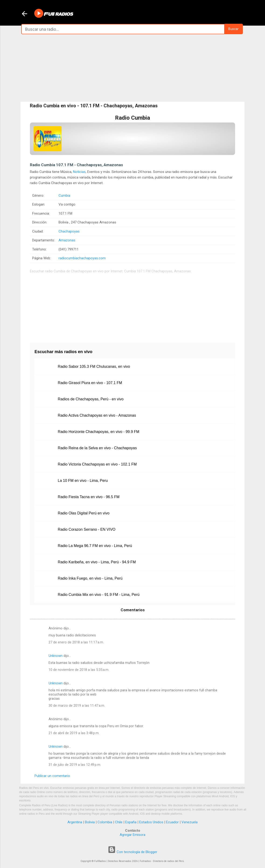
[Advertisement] (132, 68)
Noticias (79, 172)
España (131, 822)
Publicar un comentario (52, 776)
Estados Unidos (151, 822)
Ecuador (172, 822)
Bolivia (90, 822)
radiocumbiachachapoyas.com (82, 258)
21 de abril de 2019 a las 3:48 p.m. (74, 733)
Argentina (75, 822)
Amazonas (67, 240)
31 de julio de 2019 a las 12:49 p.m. (75, 765)
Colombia (105, 822)
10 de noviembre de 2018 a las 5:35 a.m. (79, 670)
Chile (119, 822)
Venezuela (190, 822)
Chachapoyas (69, 231)
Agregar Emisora (132, 835)
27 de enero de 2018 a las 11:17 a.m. (76, 642)
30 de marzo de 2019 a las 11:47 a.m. (77, 706)
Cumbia (64, 196)
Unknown (56, 656)
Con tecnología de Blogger (132, 852)
